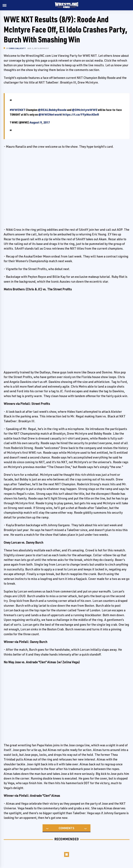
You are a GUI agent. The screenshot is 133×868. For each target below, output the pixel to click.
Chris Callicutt (17, 48)
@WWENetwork (50, 114)
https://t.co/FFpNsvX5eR (81, 114)
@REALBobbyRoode (52, 110)
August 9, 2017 (40, 122)
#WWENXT (18, 110)
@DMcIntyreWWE (85, 110)
